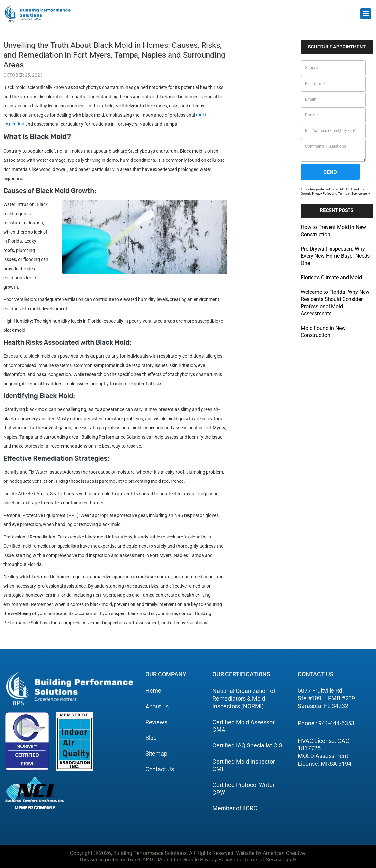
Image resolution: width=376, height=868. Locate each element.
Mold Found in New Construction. (323, 332)
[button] (366, 14)
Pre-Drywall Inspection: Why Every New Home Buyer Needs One (335, 256)
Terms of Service (350, 193)
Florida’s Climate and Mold (331, 278)
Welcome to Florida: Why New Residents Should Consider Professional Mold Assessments (335, 303)
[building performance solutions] (38, 14)
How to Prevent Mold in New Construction (333, 231)
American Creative (284, 853)
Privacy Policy (322, 193)
